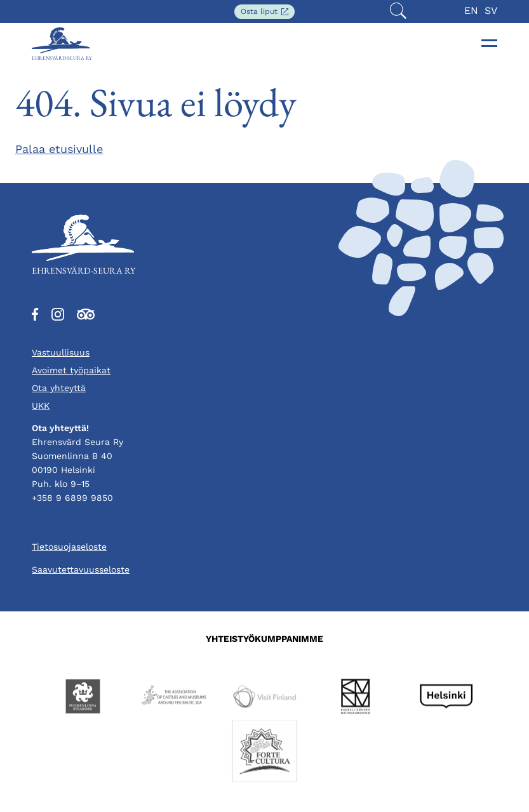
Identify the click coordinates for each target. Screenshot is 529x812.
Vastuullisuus (61, 352)
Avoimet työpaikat (71, 370)
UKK (41, 406)
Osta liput (268, 12)
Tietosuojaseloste (69, 547)
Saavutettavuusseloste (81, 569)
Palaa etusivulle (59, 149)
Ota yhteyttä (59, 388)
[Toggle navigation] (490, 43)
